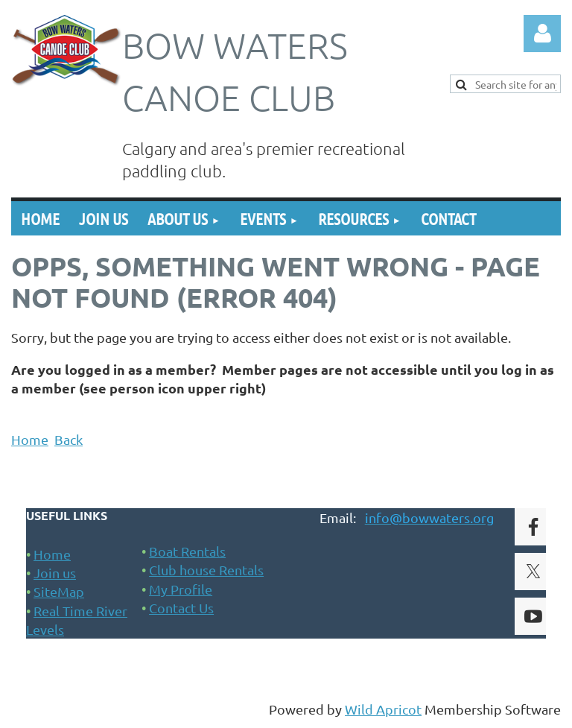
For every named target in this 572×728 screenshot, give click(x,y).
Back (69, 439)
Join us (55, 573)
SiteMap (59, 591)
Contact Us (181, 608)
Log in (542, 34)
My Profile (181, 589)
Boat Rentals (187, 551)
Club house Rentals (206, 570)
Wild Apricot (383, 709)
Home (30, 439)
